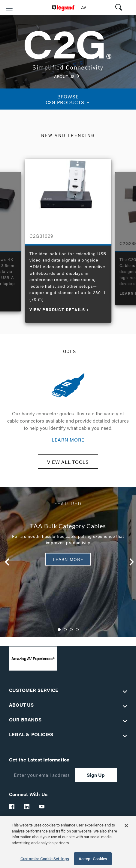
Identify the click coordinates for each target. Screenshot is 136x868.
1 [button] (59, 630)
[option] (68, 238)
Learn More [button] (68, 559)
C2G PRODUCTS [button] (68, 99)
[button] (9, 8)
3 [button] (71, 630)
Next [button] (129, 562)
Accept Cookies (93, 859)
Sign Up (96, 775)
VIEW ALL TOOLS (68, 462)
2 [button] (65, 630)
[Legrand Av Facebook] (12, 807)
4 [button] (77, 630)
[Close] (126, 826)
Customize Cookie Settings (45, 859)
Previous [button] (4, 562)
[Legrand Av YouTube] (42, 807)
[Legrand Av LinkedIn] (27, 807)
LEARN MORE (68, 440)
